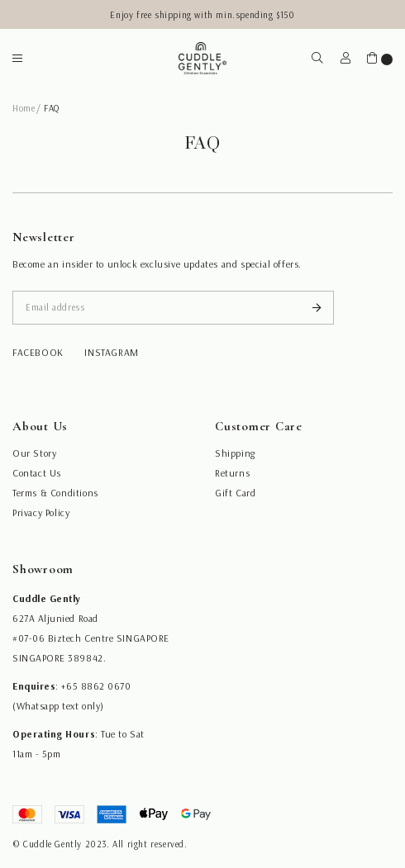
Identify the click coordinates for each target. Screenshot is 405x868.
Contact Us (37, 473)
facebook (38, 352)
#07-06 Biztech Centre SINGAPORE (91, 638)
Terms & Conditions (55, 493)
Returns (232, 473)
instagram (111, 352)
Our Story (34, 453)
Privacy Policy (41, 512)
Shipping (235, 453)
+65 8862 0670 (96, 686)
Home (24, 108)
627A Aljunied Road (55, 618)
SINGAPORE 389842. (59, 658)
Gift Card (235, 493)
